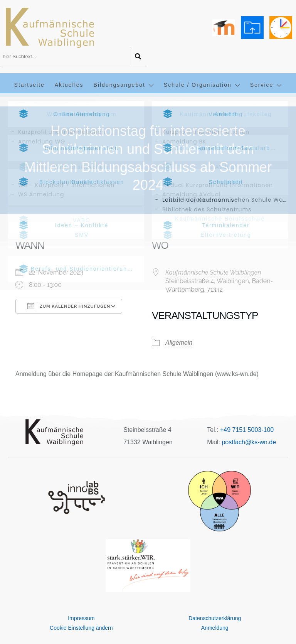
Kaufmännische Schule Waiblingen (213, 272)
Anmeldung (215, 628)
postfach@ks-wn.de (249, 442)
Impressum (81, 618)
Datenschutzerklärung (215, 618)
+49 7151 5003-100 (247, 430)
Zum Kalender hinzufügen (69, 306)
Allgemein (179, 343)
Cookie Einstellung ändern (81, 628)
